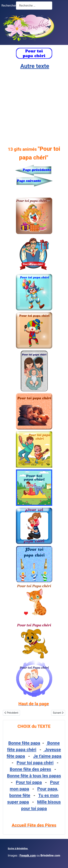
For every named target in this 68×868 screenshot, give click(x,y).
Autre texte (35, 66)
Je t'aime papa (47, 756)
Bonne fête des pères (30, 769)
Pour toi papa (29, 782)
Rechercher (9, 6)
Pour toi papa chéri (35, 763)
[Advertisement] (34, 107)
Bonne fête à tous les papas (34, 776)
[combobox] (34, 6)
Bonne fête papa (24, 743)
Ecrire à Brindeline (18, 848)
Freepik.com (28, 856)
